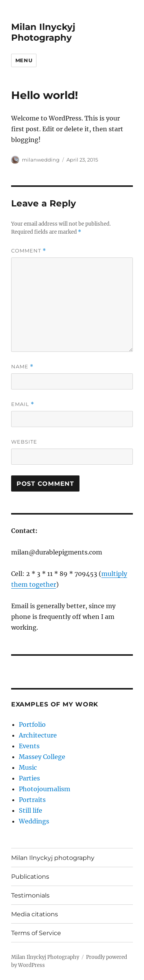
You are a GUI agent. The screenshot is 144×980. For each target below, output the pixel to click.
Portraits (32, 800)
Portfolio (32, 724)
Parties (29, 778)
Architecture (38, 735)
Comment (29, 251)
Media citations (35, 914)
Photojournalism (45, 789)
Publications (30, 877)
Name (22, 367)
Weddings (34, 821)
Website (24, 442)
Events (29, 746)
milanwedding (41, 160)
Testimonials (30, 895)
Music (28, 767)
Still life (31, 810)
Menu (24, 60)
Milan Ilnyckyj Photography (43, 32)
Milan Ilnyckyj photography (53, 858)
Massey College (42, 757)
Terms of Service (36, 933)
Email (23, 404)
